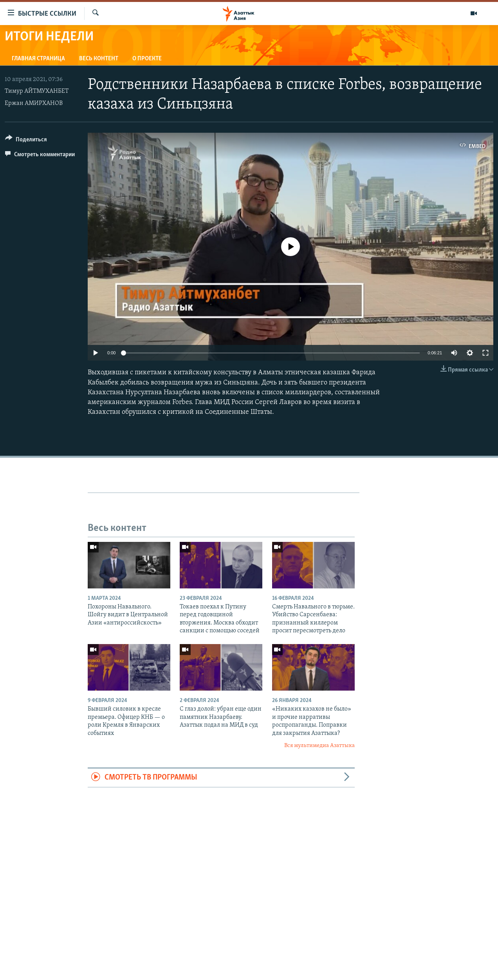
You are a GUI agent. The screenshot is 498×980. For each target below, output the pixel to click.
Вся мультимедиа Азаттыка (319, 746)
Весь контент (99, 59)
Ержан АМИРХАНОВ (34, 103)
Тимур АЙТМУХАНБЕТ (37, 91)
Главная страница (38, 59)
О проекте (147, 59)
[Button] (26, 141)
